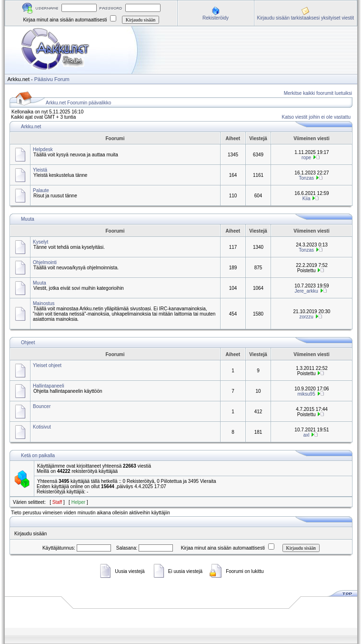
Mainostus (44, 303)
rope (306, 158)
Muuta (28, 219)
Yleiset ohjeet (47, 365)
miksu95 (306, 394)
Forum (62, 79)
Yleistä (40, 170)
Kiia (307, 199)
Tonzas (306, 178)
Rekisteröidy (216, 18)
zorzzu (306, 317)
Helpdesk (43, 149)
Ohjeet (28, 342)
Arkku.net (31, 127)
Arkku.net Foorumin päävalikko (78, 103)
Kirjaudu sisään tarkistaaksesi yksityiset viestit (306, 18)
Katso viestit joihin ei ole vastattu (316, 117)
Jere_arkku (306, 291)
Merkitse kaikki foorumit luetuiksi (318, 93)
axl (307, 435)
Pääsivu (44, 79)
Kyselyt (40, 242)
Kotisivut (42, 427)
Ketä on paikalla (38, 455)
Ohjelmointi (45, 262)
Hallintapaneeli (49, 386)
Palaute (41, 190)
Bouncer (42, 406)
